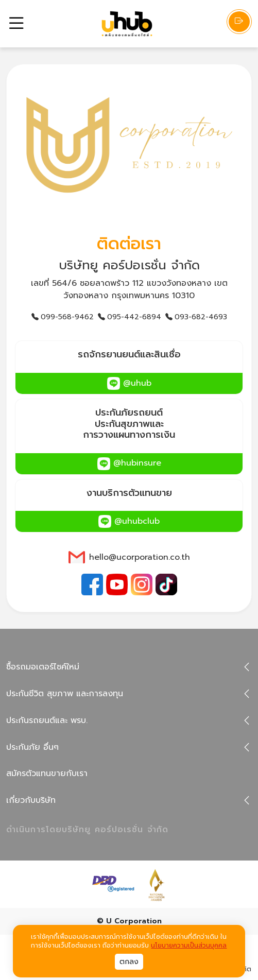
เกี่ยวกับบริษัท (31, 800)
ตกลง (129, 962)
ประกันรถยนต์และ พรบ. (47, 720)
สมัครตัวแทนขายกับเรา (47, 773)
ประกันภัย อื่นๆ (32, 747)
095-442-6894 (130, 317)
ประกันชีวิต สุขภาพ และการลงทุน (65, 694)
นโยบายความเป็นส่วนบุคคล (189, 945)
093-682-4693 (196, 317)
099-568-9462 (63, 317)
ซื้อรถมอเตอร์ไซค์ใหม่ (43, 667)
